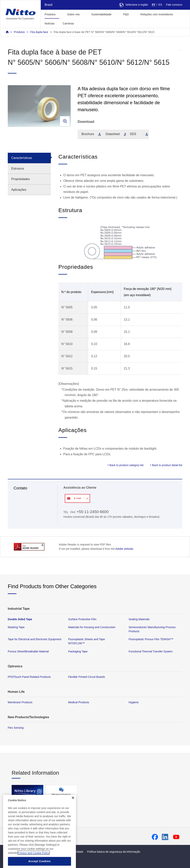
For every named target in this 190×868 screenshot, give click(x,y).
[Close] (73, 814)
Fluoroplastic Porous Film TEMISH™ (151, 639)
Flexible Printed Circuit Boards (86, 677)
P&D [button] (126, 14)
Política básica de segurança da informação (114, 852)
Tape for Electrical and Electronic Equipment (35, 639)
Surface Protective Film (82, 619)
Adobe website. (125, 549)
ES (160, 5)
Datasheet (113, 134)
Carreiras (68, 23)
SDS (133, 134)
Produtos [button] (50, 14)
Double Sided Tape (20, 619)
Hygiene (134, 702)
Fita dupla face (39, 32)
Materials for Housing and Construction (92, 627)
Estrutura (18, 169)
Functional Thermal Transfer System (151, 651)
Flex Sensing (16, 728)
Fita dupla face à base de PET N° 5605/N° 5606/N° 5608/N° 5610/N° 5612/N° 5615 (104, 32)
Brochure (88, 134)
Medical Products (79, 702)
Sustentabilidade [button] (102, 14)
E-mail (77, 498)
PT (154, 5)
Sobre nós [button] (73, 14)
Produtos (19, 32)
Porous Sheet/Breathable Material (28, 651)
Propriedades (20, 179)
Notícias (50, 23)
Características (22, 158)
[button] (84, 23)
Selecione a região (134, 5)
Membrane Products (20, 702)
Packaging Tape (78, 651)
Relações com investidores (157, 14)
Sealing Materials (139, 619)
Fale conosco (174, 5)
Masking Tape (16, 627)
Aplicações (19, 190)
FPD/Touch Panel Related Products (29, 677)
